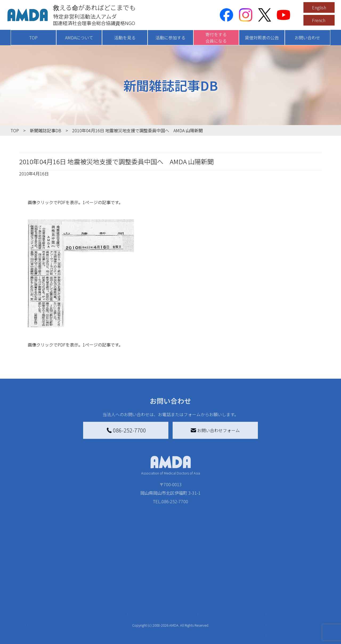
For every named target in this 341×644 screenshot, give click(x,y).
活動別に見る (78, 596)
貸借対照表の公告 (262, 38)
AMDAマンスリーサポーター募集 (166, 588)
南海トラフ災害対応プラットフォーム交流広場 (235, 591)
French (319, 20)
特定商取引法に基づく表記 (296, 579)
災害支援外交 (218, 579)
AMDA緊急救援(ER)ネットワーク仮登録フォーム (96, 638)
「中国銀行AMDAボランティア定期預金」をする (166, 623)
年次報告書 (33, 639)
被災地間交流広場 (219, 568)
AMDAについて (79, 38)
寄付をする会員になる (216, 38)
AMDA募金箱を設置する (158, 611)
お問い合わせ (307, 38)
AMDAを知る (31, 579)
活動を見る (125, 38)
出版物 (29, 615)
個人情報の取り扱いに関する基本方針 (296, 604)
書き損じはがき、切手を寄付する (165, 599)
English (319, 7)
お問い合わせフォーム (215, 430)
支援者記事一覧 (150, 634)
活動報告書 (33, 598)
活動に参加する (170, 38)
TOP (33, 38)
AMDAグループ (36, 590)
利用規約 (279, 590)
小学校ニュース (37, 607)
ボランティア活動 (82, 617)
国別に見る (76, 588)
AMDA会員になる (151, 579)
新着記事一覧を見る (84, 579)
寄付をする (143, 568)
